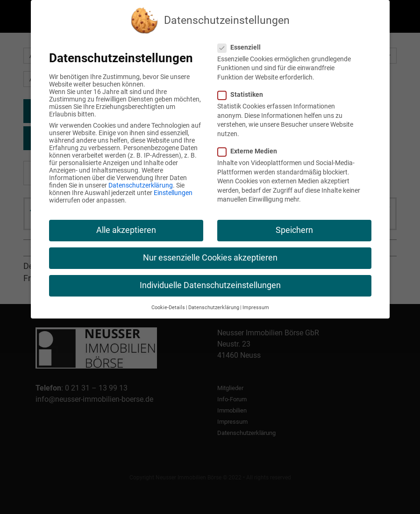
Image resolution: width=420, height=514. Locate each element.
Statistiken (244, 94)
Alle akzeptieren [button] (126, 230)
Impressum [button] (256, 308)
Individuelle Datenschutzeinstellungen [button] (210, 285)
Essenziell (243, 47)
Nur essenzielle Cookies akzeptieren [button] (210, 258)
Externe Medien (251, 151)
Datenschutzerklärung (141, 185)
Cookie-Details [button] (168, 308)
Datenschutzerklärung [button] (214, 308)
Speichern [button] (294, 230)
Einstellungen (173, 193)
